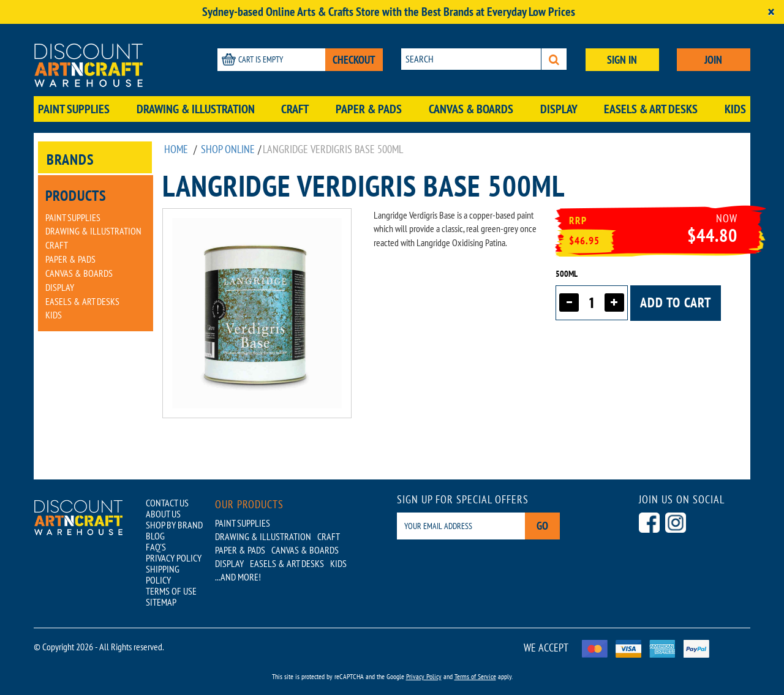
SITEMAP (161, 602)
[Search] (554, 59)
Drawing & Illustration (196, 109)
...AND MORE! (238, 577)
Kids (735, 109)
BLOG (155, 536)
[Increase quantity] (614, 302)
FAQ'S (156, 547)
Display (559, 109)
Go (542, 526)
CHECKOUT (354, 60)
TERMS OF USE (171, 591)
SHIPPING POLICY (163, 574)
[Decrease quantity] (569, 302)
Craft (295, 109)
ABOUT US (163, 514)
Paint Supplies (74, 109)
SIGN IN (622, 60)
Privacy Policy (424, 676)
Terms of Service (475, 676)
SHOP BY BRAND (174, 525)
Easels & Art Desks (651, 109)
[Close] (771, 12)
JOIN (713, 60)
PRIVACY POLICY (174, 558)
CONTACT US (167, 503)
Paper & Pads (369, 109)
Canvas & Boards (471, 109)
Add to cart (676, 302)
